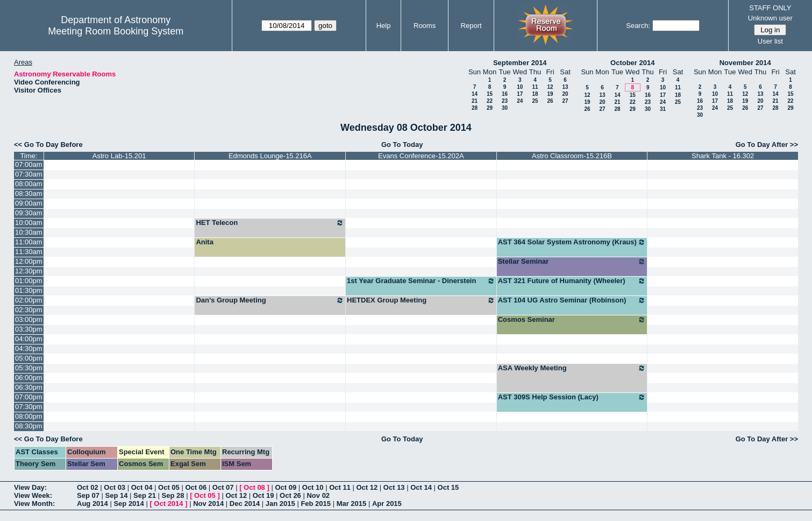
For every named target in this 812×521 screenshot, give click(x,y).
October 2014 (632, 63)
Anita (205, 242)
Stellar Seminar (572, 262)
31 (663, 109)
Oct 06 (196, 487)
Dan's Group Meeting (270, 300)
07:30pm (29, 407)
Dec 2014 (245, 504)
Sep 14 (117, 495)
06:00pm (29, 378)
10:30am (29, 232)
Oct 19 (263, 495)
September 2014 (520, 63)
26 (550, 101)
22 (490, 101)
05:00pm (29, 358)
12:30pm (29, 271)
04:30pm (29, 348)
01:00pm (29, 281)
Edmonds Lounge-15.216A (270, 156)
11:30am (29, 252)
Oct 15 (448, 487)
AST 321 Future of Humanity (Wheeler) (572, 281)
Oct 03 (115, 487)
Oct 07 (223, 487)
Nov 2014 (208, 504)
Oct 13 (394, 487)
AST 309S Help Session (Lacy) (572, 397)
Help (384, 26)
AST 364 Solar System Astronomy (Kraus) (572, 242)
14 (475, 94)
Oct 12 (367, 487)
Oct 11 (340, 487)
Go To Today (402, 145)
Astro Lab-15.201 (119, 156)
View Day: (30, 487)
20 (565, 94)
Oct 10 (313, 487)
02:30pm (29, 310)
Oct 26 (290, 495)
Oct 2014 (168, 504)
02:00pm (29, 300)
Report (471, 26)
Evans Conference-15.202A (421, 156)
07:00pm (29, 397)
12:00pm (29, 261)
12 (550, 87)
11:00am (29, 242)
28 (475, 108)
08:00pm (29, 416)
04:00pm (29, 339)
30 (505, 108)
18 (535, 94)
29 (490, 108)
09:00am (29, 203)
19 (550, 94)
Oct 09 (286, 487)
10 (520, 87)
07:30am (29, 174)
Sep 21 (145, 495)
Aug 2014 (92, 504)
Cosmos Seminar (572, 320)
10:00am (29, 223)
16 (505, 94)
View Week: (33, 495)
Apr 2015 (387, 504)
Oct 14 (421, 487)
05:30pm (29, 368)
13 (565, 87)
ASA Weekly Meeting (572, 368)
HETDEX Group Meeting (421, 300)
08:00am (29, 184)
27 (565, 101)
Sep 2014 (129, 504)
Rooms (425, 26)
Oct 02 (88, 487)
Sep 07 (88, 495)
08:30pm (29, 426)
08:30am (29, 193)
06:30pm (29, 387)
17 (520, 94)
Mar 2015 (352, 504)
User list (770, 41)
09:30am (29, 213)
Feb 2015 (316, 504)
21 (475, 101)
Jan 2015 (280, 504)
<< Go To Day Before (48, 145)
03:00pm (29, 319)
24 (520, 101)
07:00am (29, 164)
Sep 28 (173, 495)
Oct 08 (254, 487)
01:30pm (29, 290)
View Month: (34, 504)
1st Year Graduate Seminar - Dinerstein (421, 281)
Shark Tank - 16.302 (723, 156)
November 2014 (745, 63)
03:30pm (29, 329)
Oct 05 (169, 487)
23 (505, 101)
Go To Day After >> (767, 145)
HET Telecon (270, 223)
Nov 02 (318, 495)
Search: (638, 26)
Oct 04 (142, 487)
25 (535, 101)
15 (490, 94)
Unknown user (770, 18)
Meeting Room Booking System (116, 31)
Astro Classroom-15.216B (572, 156)
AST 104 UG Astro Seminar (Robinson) (572, 300)
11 (535, 87)
